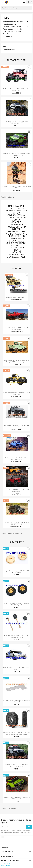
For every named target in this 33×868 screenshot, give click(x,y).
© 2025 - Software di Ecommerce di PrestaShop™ (13, 865)
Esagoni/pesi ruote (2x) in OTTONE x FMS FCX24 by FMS (17, 572)
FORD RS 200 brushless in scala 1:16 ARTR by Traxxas (17, 669)
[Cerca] (16, 8)
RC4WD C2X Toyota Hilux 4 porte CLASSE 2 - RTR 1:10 (17, 426)
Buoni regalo (7, 36)
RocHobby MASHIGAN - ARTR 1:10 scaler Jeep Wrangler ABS (17, 90)
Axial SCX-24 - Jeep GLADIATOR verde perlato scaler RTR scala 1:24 (16, 155)
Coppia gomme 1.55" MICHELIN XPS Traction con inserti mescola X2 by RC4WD (16, 733)
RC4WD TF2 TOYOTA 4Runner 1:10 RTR (17, 297)
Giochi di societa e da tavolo (12, 32)
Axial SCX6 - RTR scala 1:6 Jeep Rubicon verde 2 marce (16, 187)
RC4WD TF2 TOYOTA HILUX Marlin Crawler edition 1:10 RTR (17, 329)
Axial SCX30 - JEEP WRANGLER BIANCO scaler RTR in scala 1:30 (16, 766)
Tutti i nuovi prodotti (10, 808)
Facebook (3, 837)
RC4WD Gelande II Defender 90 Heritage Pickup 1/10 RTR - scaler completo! (17, 361)
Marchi (6, 46)
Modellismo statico (10, 24)
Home (6, 18)
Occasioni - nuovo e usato (12, 27)
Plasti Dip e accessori (10, 34)
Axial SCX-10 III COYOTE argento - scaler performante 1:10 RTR (17, 122)
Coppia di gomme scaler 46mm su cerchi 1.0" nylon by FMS (17, 604)
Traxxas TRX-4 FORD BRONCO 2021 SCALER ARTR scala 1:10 (17, 491)
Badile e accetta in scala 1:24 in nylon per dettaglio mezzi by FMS (16, 636)
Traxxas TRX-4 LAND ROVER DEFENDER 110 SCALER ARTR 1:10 (17, 523)
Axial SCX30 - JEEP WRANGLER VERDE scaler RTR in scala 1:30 (17, 798)
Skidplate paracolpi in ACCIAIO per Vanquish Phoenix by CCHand (16, 701)
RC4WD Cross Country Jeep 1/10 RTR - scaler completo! (16, 458)
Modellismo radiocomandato (13, 22)
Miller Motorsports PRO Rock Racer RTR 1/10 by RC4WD (17, 394)
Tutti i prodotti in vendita (12, 534)
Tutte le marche (16, 49)
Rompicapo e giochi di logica (13, 29)
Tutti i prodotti (8, 197)
